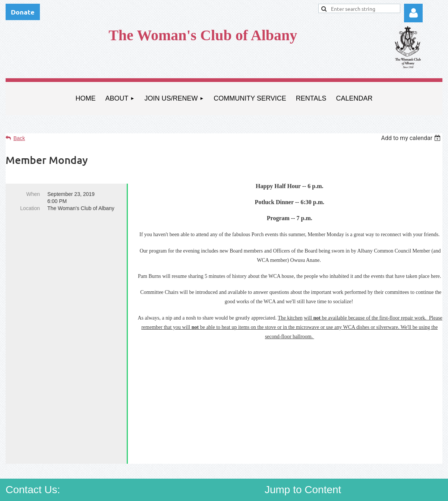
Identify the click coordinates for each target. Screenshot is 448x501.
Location (30, 208)
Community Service (317, 458)
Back (19, 138)
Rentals (370, 458)
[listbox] (412, 138)
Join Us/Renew (360, 445)
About (316, 445)
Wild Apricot (358, 492)
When (33, 194)
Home (284, 445)
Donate (23, 12)
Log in (413, 13)
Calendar (407, 458)
